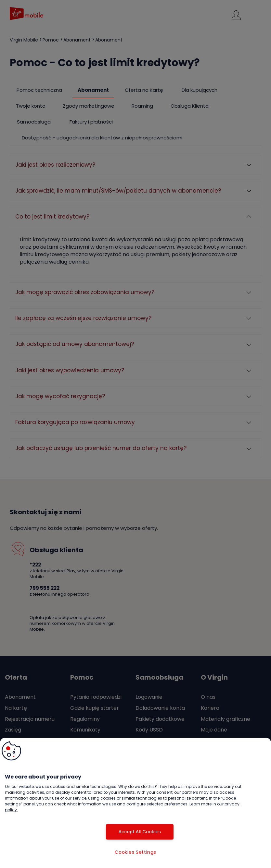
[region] (135, 803)
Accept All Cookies (135, 832)
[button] (11, 751)
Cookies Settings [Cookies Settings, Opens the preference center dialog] (135, 852)
